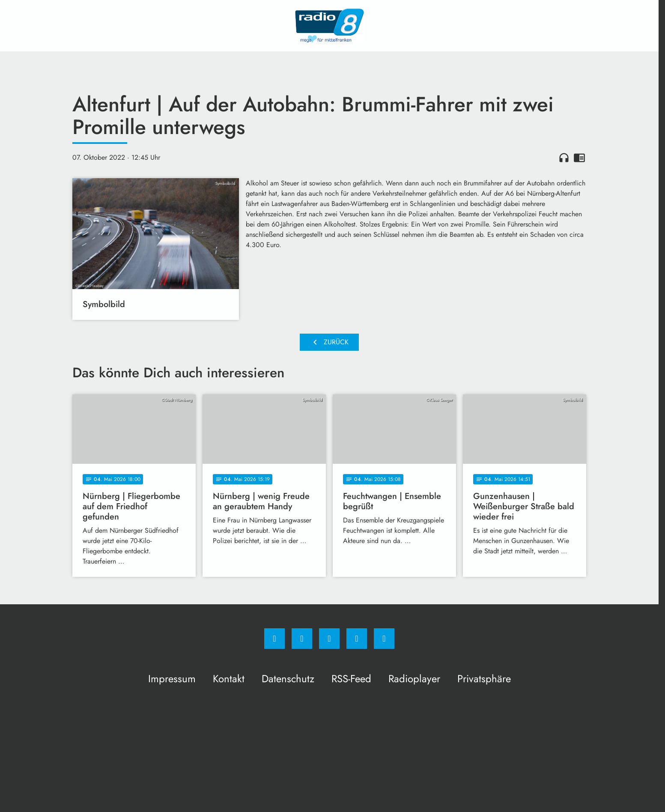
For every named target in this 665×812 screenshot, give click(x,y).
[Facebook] (274, 639)
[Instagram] (302, 639)
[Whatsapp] (329, 639)
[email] (384, 639)
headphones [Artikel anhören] (564, 158)
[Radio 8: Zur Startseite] (329, 26)
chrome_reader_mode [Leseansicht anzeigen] (579, 158)
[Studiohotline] (357, 639)
